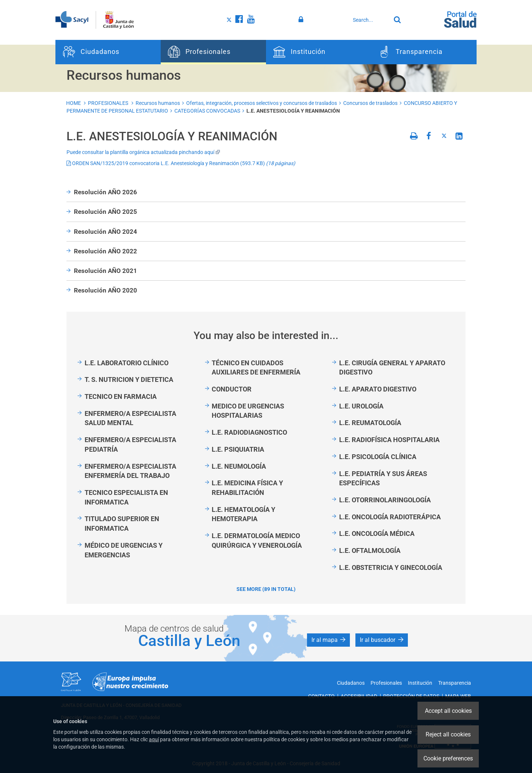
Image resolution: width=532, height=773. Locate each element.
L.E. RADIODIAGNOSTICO (249, 432)
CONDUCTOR (232, 389)
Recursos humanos (158, 103)
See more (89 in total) (266, 589)
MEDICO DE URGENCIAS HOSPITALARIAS (248, 411)
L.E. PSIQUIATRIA (238, 449)
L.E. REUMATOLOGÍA (370, 423)
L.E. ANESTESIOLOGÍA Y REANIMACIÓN (293, 111)
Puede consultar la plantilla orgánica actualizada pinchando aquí (143, 152)
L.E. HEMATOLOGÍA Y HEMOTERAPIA (243, 514)
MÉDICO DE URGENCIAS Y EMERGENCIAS (124, 550)
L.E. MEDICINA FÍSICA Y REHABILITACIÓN (247, 488)
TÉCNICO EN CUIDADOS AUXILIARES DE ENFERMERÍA (256, 368)
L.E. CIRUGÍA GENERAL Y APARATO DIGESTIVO (392, 368)
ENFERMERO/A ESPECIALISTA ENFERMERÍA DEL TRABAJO (130, 471)
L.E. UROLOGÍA (361, 406)
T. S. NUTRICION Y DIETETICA (129, 379)
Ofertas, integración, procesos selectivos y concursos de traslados (262, 103)
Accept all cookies (448, 711)
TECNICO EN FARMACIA (121, 396)
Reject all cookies (448, 734)
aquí (154, 739)
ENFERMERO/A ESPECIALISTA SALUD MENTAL (130, 418)
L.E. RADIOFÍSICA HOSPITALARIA (389, 440)
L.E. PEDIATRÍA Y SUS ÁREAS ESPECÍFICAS (383, 478)
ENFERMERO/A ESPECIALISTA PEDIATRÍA (130, 444)
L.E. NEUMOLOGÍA (239, 466)
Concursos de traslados (370, 103)
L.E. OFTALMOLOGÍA (370, 550)
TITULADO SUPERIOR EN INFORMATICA (122, 524)
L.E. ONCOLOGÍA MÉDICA (377, 533)
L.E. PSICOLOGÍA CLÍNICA (378, 457)
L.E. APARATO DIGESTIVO (378, 389)
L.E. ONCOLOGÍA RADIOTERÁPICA (390, 517)
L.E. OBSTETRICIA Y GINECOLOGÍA (391, 567)
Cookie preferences (448, 758)
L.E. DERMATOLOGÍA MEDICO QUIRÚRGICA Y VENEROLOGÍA (257, 541)
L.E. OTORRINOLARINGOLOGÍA (385, 500)
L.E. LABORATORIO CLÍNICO (127, 363)
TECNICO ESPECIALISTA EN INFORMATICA (126, 497)
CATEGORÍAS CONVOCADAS (207, 111)
